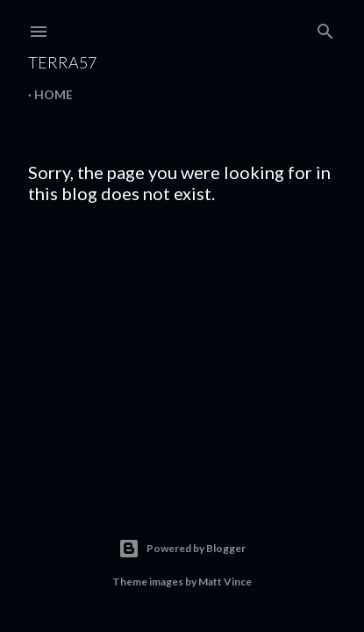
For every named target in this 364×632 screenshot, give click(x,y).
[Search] (325, 28)
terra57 (62, 62)
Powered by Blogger (182, 549)
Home (54, 94)
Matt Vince (225, 582)
